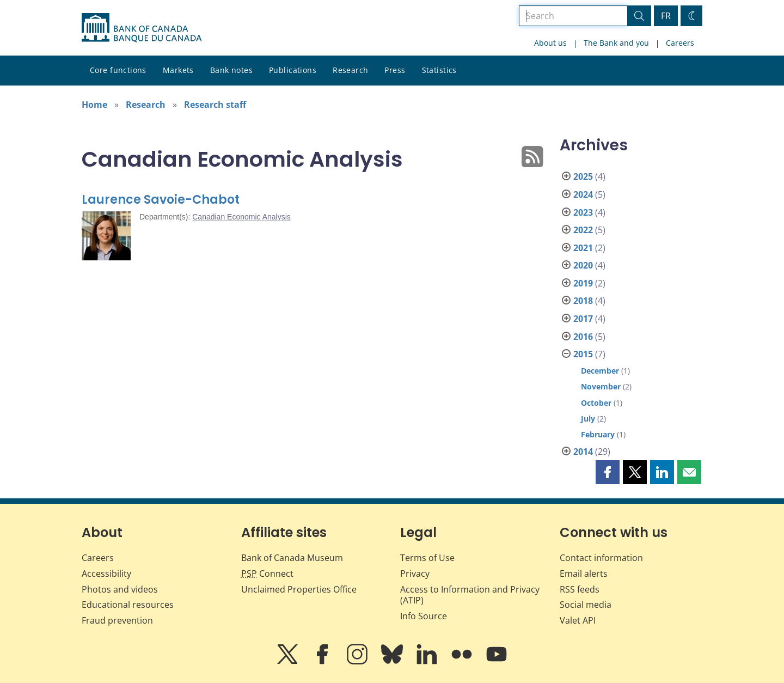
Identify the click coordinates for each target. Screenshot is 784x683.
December (600, 371)
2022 (583, 230)
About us (550, 43)
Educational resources (128, 605)
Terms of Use (427, 558)
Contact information (601, 558)
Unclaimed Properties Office (299, 589)
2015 (583, 354)
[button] (608, 472)
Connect (267, 574)
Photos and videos (120, 589)
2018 (583, 301)
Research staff (215, 105)
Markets (178, 70)
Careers (680, 43)
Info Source (424, 616)
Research (350, 70)
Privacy (415, 574)
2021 (583, 248)
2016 (583, 337)
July (588, 419)
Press (395, 70)
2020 (583, 265)
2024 (583, 194)
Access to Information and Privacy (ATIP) (470, 595)
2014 (583, 452)
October (596, 403)
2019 (583, 283)
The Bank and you (616, 43)
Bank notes (231, 70)
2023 (583, 212)
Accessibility (106, 574)
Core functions (118, 70)
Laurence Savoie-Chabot (161, 200)
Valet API (578, 620)
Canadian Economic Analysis (241, 217)
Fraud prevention (117, 620)
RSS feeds (580, 589)
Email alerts (584, 574)
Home (94, 105)
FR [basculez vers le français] (666, 16)
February (598, 434)
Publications (293, 70)
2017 (583, 319)
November (601, 386)
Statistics (439, 70)
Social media (586, 605)
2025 (583, 176)
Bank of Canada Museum (292, 558)
